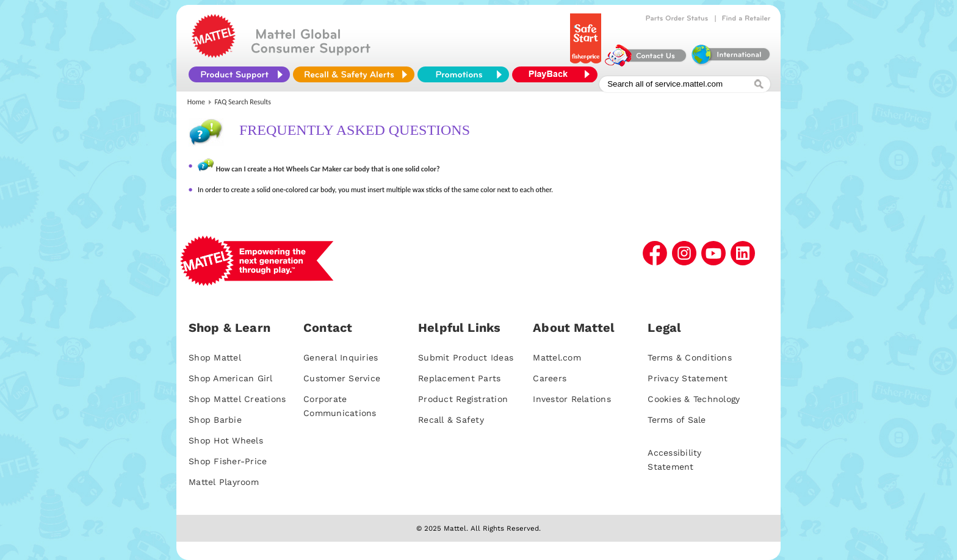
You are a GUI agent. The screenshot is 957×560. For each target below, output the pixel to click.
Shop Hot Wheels (226, 440)
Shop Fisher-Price (228, 461)
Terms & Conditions (690, 357)
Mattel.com (557, 357)
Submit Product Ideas (466, 357)
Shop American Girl (231, 378)
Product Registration (463, 399)
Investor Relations (572, 399)
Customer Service (342, 378)
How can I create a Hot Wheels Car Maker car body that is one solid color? (328, 169)
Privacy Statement (688, 378)
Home (196, 102)
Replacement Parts (459, 378)
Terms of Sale (677, 420)
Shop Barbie (215, 420)
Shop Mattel (215, 357)
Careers (550, 378)
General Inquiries (341, 357)
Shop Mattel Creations (237, 399)
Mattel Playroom (224, 482)
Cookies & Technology (694, 399)
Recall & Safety (451, 420)
